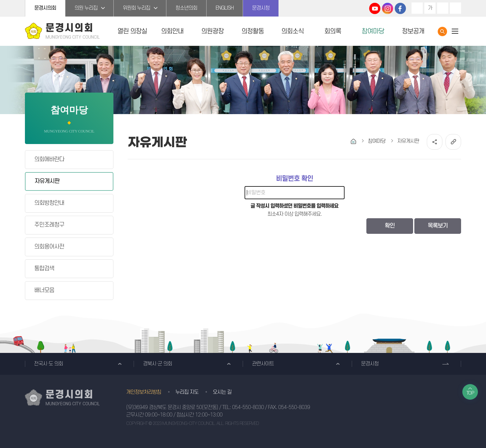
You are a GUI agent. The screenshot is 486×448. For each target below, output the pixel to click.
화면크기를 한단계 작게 (443, 8)
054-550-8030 (248, 407)
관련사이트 (263, 364)
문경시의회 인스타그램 (388, 8)
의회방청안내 (49, 203)
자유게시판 (47, 181)
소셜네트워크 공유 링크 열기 (435, 142)
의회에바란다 (49, 159)
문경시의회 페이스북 (400, 8)
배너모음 (44, 290)
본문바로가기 (0, 0)
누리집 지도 (187, 392)
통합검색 (442, 31)
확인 (390, 226)
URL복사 (453, 142)
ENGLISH (225, 8)
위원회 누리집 (136, 8)
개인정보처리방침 (144, 392)
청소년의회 (186, 8)
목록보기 (438, 226)
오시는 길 (222, 392)
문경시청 (261, 8)
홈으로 (353, 141)
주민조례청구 (49, 225)
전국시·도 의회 (48, 364)
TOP (470, 393)
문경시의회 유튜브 (375, 8)
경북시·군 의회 (157, 364)
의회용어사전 (49, 247)
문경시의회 (45, 8)
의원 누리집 (86, 8)
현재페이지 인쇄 (455, 8)
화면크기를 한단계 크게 (417, 8)
